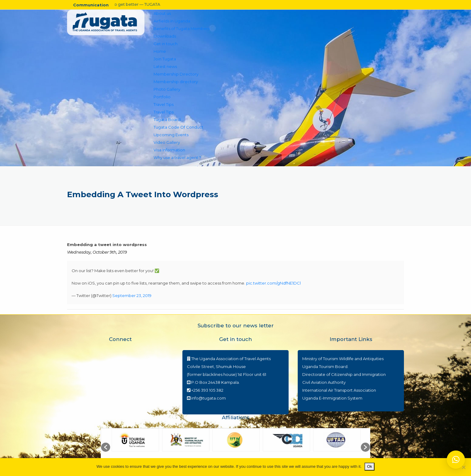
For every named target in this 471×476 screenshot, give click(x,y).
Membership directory (176, 82)
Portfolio (162, 97)
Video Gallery (167, 142)
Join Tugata (165, 59)
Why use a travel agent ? (177, 157)
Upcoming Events (171, 135)
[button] (106, 447)
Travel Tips (164, 104)
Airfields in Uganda (172, 21)
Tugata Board (167, 120)
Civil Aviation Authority (324, 382)
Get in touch (166, 44)
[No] (463, 467)
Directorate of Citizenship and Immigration (344, 374)
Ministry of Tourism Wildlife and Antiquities (343, 359)
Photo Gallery (167, 89)
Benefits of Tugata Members (182, 29)
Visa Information (169, 150)
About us (162, 13)
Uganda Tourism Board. (325, 366)
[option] (135, 447)
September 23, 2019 (132, 295)
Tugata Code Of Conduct (178, 127)
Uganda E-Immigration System (332, 398)
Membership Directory (176, 74)
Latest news (165, 66)
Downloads (165, 36)
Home (160, 51)
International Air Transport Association (339, 390)
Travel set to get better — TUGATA (124, 4)
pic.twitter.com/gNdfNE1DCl (273, 283)
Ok (369, 466)
